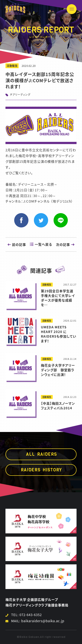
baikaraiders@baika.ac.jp (43, 621)
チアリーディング (20, 95)
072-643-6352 (31, 615)
